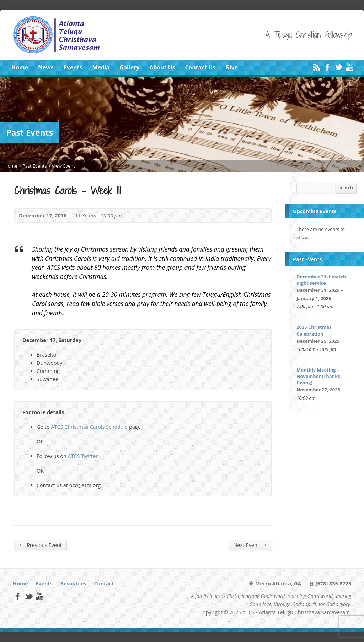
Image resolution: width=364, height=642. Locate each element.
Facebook (327, 67)
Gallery (129, 67)
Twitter (338, 67)
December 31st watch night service (321, 280)
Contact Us (200, 67)
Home (20, 67)
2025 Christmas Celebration (314, 330)
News (46, 67)
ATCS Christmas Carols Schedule (89, 427)
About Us (162, 67)
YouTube (349, 67)
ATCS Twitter (83, 456)
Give (232, 67)
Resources (73, 583)
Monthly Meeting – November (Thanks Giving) (318, 376)
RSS (316, 67)
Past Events (35, 166)
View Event (63, 166)
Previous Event (40, 545)
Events (73, 67)
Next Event (250, 545)
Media (101, 67)
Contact (104, 583)
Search (346, 188)
